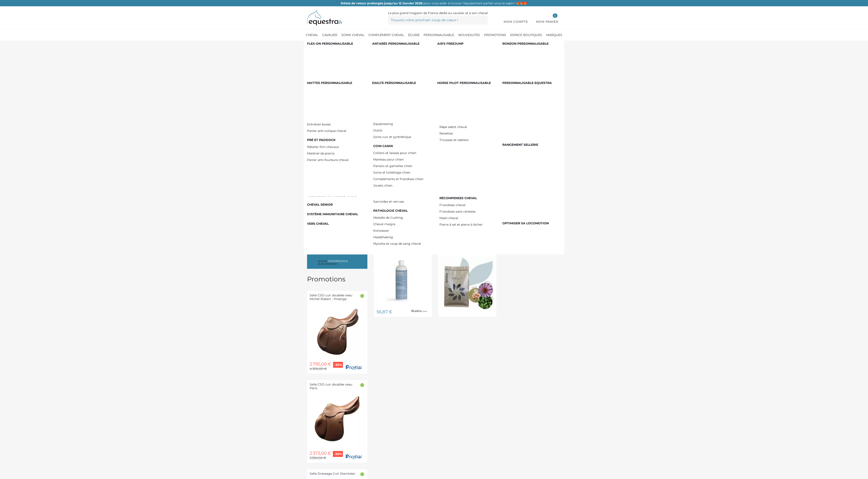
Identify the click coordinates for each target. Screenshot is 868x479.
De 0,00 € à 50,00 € (333, 131)
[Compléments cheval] (334, 45)
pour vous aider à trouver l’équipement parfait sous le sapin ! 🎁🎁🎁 (434, 3)
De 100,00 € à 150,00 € (334, 145)
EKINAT (322, 188)
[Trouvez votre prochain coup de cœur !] (438, 20)
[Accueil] (309, 45)
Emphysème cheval (332, 103)
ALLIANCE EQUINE (332, 181)
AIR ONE (323, 195)
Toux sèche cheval (331, 89)
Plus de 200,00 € (330, 152)
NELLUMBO (326, 175)
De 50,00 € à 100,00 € (334, 138)
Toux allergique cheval (335, 96)
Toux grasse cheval (332, 83)
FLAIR (321, 168)
